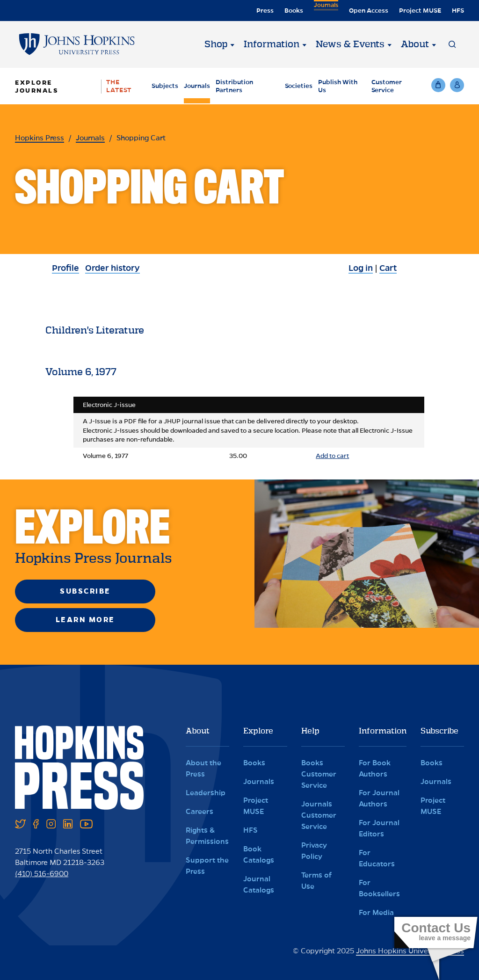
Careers (200, 811)
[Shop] (232, 44)
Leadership (206, 793)
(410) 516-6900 (42, 874)
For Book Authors (375, 768)
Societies (299, 86)
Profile (65, 268)
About (415, 44)
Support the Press (207, 866)
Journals (325, 11)
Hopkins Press (40, 138)
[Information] (304, 44)
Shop (216, 44)
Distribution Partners (234, 86)
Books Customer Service (319, 774)
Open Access (369, 11)
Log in (361, 268)
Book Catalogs (259, 854)
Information (272, 44)
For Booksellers (379, 888)
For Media (376, 912)
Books (292, 11)
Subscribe (85, 591)
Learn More (85, 620)
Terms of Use (316, 881)
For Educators (377, 858)
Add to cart (332, 456)
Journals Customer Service (319, 815)
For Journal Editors (379, 828)
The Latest (119, 86)
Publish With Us (338, 86)
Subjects (165, 86)
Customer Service (387, 86)
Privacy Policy (314, 851)
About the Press (203, 768)
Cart (388, 268)
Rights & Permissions (207, 836)
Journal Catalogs (259, 884)
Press (263, 11)
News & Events (350, 44)
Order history (112, 268)
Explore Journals (37, 87)
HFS (458, 11)
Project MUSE (420, 11)
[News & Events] (389, 44)
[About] (434, 44)
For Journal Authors (379, 798)
